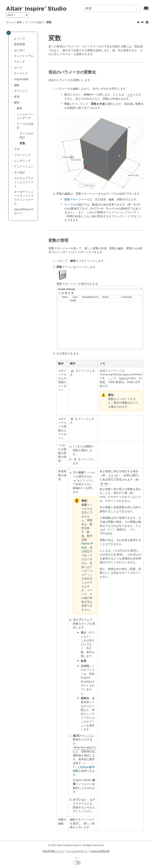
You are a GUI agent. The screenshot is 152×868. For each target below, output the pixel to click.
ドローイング (22, 155)
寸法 (17, 149)
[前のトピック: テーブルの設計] (139, 23)
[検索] (136, 9)
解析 (19, 22)
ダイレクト (21, 91)
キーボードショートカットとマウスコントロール (24, 198)
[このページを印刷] (147, 22)
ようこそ (20, 39)
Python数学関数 (84, 769)
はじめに (20, 50)
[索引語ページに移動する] (142, 10)
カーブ (18, 68)
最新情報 (20, 44)
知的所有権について (53, 851)
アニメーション (24, 167)
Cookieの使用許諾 (100, 851)
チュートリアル (24, 56)
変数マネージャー (75, 199)
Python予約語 (87, 546)
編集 (17, 85)
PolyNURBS (21, 79)
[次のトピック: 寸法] (143, 23)
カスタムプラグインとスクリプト (24, 182)
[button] (12, 39)
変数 (49, 22)
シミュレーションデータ (25, 116)
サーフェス (21, 73)
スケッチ (20, 62)
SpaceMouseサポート (24, 211)
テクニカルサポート (77, 851)
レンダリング (22, 161)
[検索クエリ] (112, 9)
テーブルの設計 (34, 22)
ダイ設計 (20, 173)
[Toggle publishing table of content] (9, 33)
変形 (17, 97)
